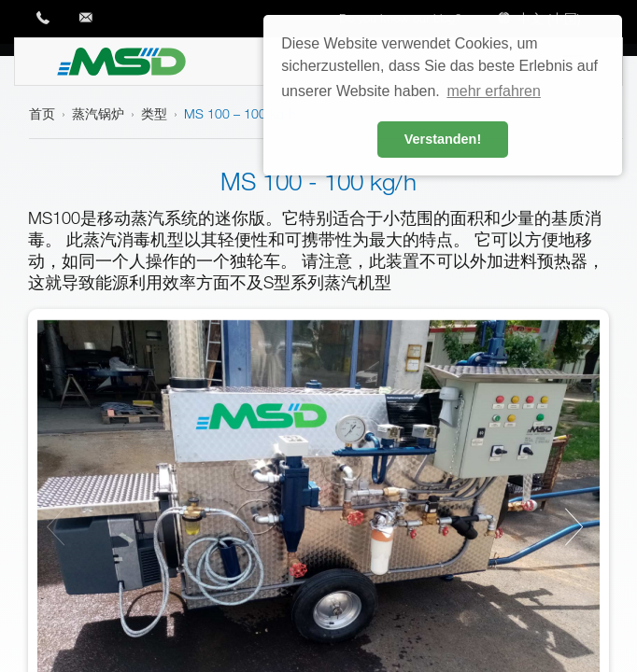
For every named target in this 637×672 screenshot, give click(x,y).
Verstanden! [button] (443, 139)
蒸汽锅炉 (98, 113)
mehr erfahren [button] (494, 91)
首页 (42, 113)
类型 (154, 113)
